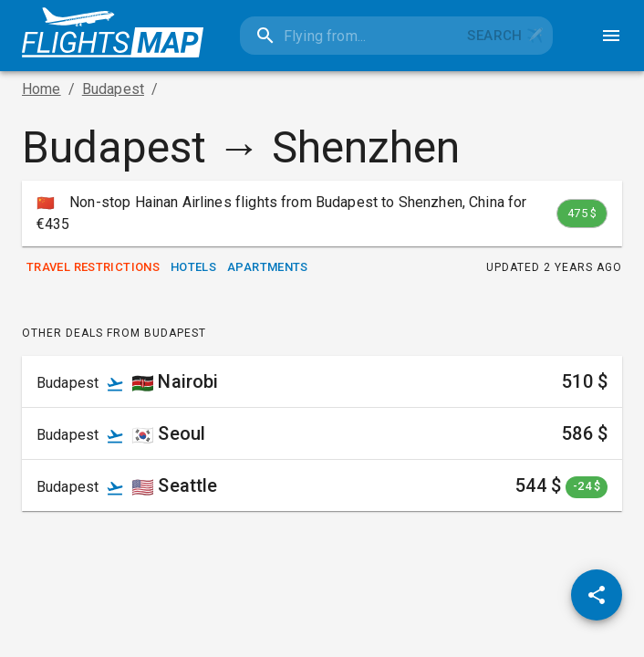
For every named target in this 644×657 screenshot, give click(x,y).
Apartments (268, 268)
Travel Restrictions (93, 268)
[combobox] (349, 36)
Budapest (113, 89)
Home (42, 89)
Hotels (193, 268)
